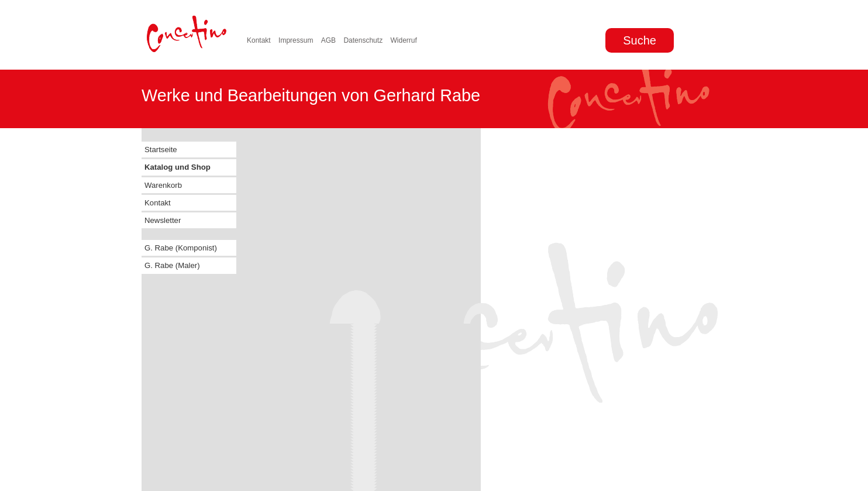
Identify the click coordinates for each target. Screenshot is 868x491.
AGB (328, 40)
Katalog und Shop (178, 167)
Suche (640, 40)
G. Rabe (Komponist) (181, 248)
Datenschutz (363, 40)
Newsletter (163, 220)
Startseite (161, 150)
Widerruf (403, 40)
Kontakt (259, 40)
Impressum (296, 40)
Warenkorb (163, 185)
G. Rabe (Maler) (172, 265)
